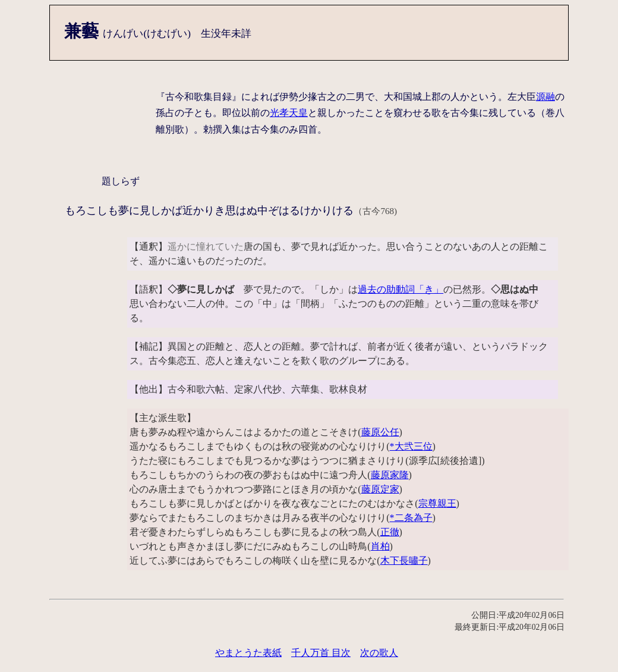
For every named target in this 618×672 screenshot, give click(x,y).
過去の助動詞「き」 (401, 289)
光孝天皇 (289, 113)
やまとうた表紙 (248, 653)
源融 (546, 97)
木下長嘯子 (404, 560)
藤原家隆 (390, 475)
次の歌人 (379, 653)
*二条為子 (411, 518)
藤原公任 (380, 432)
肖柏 (380, 546)
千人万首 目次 (321, 653)
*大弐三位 (411, 446)
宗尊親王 (437, 503)
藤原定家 (380, 489)
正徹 (390, 532)
